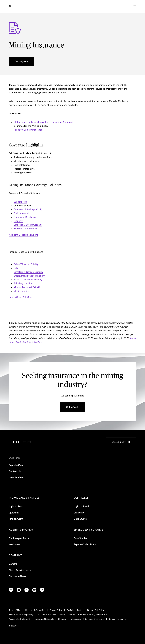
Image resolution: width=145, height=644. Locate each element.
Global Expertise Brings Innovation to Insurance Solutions (43, 122)
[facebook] (11, 590)
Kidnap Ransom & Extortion (28, 287)
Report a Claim (16, 465)
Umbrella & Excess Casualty (28, 225)
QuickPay (14, 513)
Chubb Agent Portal (19, 538)
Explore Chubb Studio (85, 545)
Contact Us (15, 471)
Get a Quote (80, 519)
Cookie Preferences (118, 619)
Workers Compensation (26, 229)
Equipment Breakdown (25, 217)
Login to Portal (16, 507)
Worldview (15, 545)
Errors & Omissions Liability (28, 280)
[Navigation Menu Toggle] (135, 6)
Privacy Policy (56, 610)
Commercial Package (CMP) (28, 210)
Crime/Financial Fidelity (26, 264)
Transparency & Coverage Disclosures (87, 619)
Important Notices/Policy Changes (50, 619)
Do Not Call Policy (96, 610)
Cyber (17, 268)
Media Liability (21, 291)
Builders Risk (20, 202)
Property (18, 221)
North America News (20, 570)
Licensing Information (35, 610)
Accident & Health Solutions (24, 235)
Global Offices (16, 478)
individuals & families (24, 498)
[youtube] (34, 590)
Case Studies (80, 538)
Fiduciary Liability (23, 283)
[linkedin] (19, 590)
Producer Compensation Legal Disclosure (88, 615)
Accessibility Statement (19, 619)
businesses (81, 498)
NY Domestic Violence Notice (51, 615)
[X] (27, 590)
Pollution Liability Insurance (28, 130)
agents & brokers (21, 530)
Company (15, 555)
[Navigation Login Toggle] (10, 6)
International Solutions (21, 297)
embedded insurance (88, 530)
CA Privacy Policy (75, 610)
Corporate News (17, 576)
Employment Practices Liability (29, 276)
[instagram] (42, 590)
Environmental (21, 213)
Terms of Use (15, 610)
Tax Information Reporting (21, 615)
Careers (13, 564)
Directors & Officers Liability (28, 272)
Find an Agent (16, 519)
